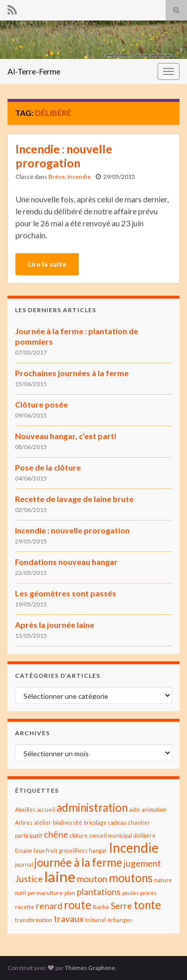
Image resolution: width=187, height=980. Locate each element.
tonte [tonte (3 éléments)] (147, 905)
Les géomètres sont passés (66, 593)
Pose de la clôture (48, 467)
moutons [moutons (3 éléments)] (131, 878)
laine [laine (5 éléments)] (60, 876)
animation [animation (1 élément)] (154, 809)
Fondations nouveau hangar (66, 562)
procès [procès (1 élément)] (148, 893)
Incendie (79, 177)
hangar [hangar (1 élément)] (98, 850)
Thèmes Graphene (90, 968)
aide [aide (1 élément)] (135, 809)
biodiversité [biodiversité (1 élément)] (68, 822)
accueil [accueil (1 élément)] (46, 809)
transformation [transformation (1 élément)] (34, 920)
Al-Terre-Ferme (34, 71)
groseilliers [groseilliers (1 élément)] (73, 850)
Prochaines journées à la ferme (72, 373)
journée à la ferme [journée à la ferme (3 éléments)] (78, 862)
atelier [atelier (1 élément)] (43, 822)
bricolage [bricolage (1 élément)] (95, 822)
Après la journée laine (55, 625)
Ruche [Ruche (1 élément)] (101, 907)
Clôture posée (41, 404)
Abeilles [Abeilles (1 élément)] (25, 809)
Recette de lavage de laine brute (74, 499)
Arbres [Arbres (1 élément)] (24, 822)
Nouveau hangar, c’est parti (66, 436)
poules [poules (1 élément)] (130, 893)
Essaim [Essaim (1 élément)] (23, 850)
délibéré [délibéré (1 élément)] (145, 835)
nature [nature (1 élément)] (163, 880)
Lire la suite (47, 264)
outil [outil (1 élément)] (20, 893)
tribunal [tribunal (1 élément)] (95, 920)
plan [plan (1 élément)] (70, 893)
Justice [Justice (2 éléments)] (29, 879)
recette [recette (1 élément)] (25, 907)
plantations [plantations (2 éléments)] (99, 892)
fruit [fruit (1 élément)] (52, 850)
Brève (57, 177)
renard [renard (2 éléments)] (49, 906)
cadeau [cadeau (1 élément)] (117, 822)
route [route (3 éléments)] (78, 905)
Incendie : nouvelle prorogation (64, 156)
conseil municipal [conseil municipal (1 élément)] (111, 835)
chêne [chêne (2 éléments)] (56, 834)
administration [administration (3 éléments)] (92, 807)
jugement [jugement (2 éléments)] (142, 863)
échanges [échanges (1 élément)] (120, 920)
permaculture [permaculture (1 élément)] (45, 893)
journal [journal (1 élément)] (24, 864)
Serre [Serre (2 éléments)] (121, 906)
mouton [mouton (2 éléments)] (92, 879)
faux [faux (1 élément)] (39, 850)
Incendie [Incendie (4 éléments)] (134, 848)
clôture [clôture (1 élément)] (79, 835)
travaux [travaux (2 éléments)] (69, 919)
